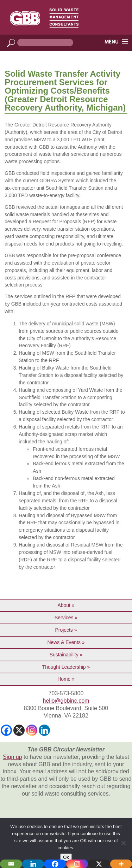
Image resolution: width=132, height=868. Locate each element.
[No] (123, 843)
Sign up (12, 757)
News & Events (64, 642)
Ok (66, 857)
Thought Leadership (64, 667)
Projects (64, 630)
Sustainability (64, 655)
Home (64, 679)
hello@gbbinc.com (66, 701)
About (64, 605)
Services (64, 618)
